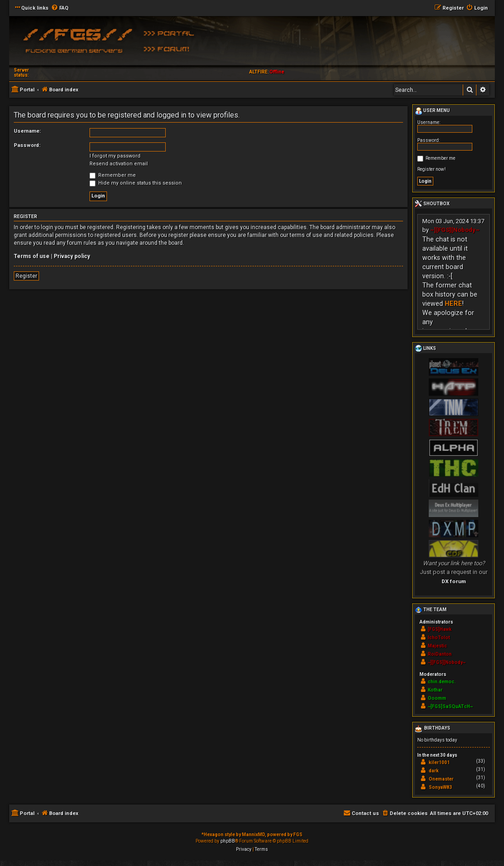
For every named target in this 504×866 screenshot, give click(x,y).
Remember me (113, 175)
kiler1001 (439, 762)
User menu (432, 111)
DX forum (454, 581)
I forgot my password (115, 156)
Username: (27, 131)
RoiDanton (440, 654)
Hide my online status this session (136, 183)
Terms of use (32, 256)
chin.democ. (442, 682)
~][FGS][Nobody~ (455, 230)
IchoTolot (439, 638)
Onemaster (441, 779)
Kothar (435, 690)
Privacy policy (72, 256)
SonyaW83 (440, 787)
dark (434, 771)
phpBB (228, 841)
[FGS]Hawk (440, 629)
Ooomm (437, 698)
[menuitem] (60, 8)
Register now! (431, 169)
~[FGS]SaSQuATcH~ (450, 706)
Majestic (437, 646)
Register (26, 276)
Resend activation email (119, 164)
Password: (27, 145)
